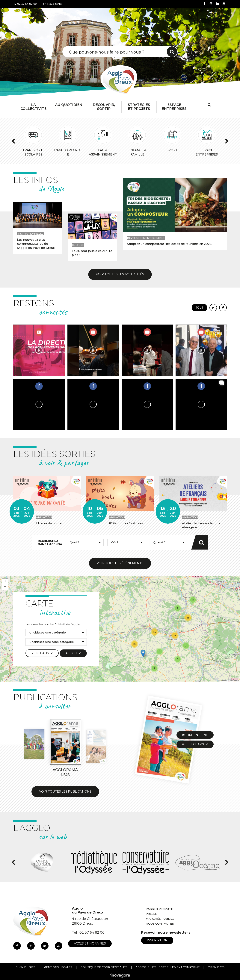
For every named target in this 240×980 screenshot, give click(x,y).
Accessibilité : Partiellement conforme (168, 967)
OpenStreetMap (234, 681)
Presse (151, 914)
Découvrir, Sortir (104, 107)
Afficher (73, 653)
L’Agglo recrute (159, 909)
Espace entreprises (174, 107)
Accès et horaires (90, 943)
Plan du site (25, 967)
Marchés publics (160, 919)
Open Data (216, 967)
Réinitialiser (42, 653)
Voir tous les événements (120, 563)
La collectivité (33, 107)
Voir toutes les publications (65, 792)
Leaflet (224, 681)
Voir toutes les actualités (120, 274)
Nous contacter (160, 924)
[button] (193, 600)
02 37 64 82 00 (92, 932)
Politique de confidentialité (104, 967)
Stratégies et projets (139, 107)
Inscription (157, 940)
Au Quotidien (69, 105)
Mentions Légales (58, 967)
